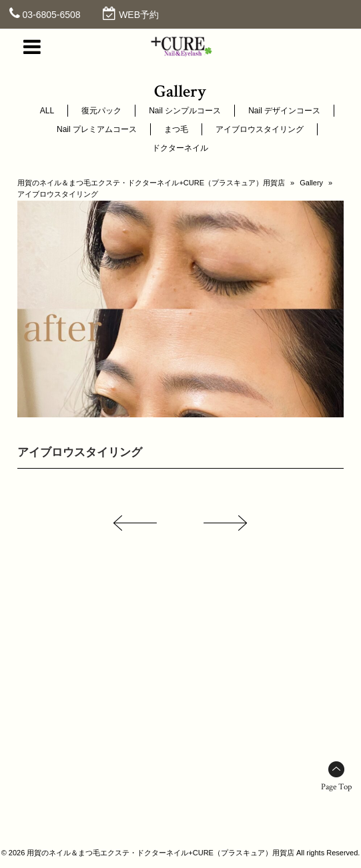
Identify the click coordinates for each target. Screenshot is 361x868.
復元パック (101, 111)
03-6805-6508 (51, 15)
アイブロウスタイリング (260, 129)
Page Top (336, 787)
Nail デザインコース (284, 111)
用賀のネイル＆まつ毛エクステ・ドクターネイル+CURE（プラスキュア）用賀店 (151, 183)
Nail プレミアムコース (97, 129)
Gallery (311, 183)
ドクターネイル (180, 148)
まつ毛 (176, 129)
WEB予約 (139, 15)
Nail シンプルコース (185, 111)
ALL (47, 111)
